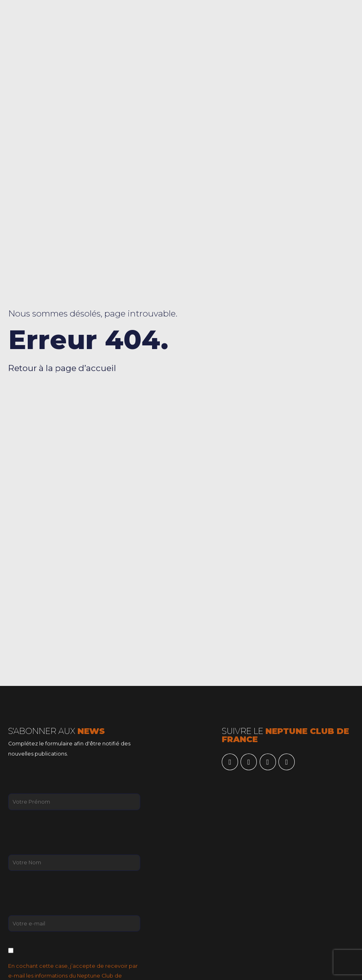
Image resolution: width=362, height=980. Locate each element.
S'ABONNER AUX (56, 731)
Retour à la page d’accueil (62, 368)
